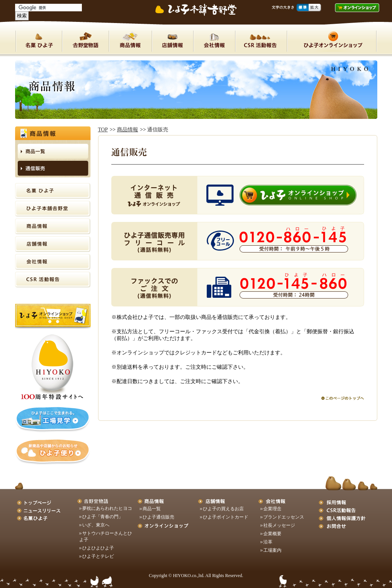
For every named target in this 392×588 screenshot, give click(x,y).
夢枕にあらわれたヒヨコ (107, 508)
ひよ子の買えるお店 (223, 509)
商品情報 (130, 41)
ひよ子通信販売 (158, 517)
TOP (103, 130)
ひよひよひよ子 (98, 548)
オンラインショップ (332, 41)
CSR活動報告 (53, 280)
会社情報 (214, 41)
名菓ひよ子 (39, 41)
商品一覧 (152, 509)
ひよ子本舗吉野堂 (85, 41)
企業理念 (272, 509)
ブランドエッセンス (284, 517)
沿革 (268, 542)
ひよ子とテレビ (98, 556)
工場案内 (272, 550)
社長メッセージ (279, 525)
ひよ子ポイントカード (226, 517)
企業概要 (272, 534)
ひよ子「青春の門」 (103, 517)
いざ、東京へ (96, 525)
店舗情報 (172, 41)
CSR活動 (261, 41)
